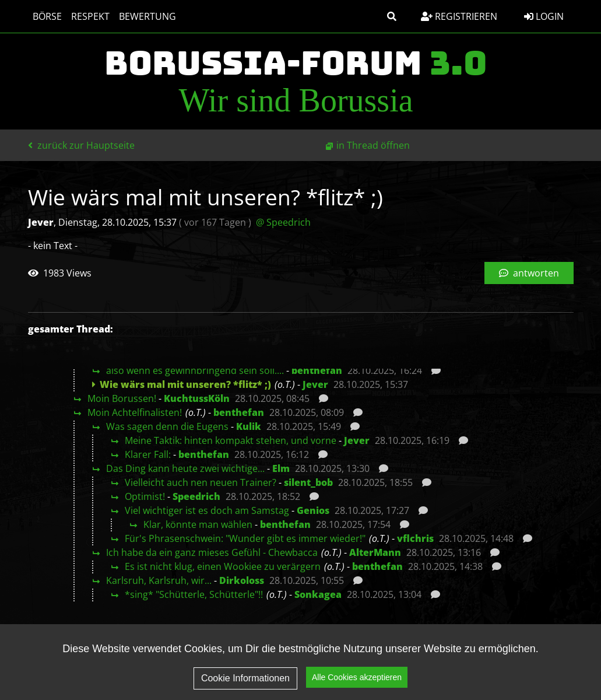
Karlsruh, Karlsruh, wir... (159, 580)
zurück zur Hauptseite (81, 145)
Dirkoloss (242, 580)
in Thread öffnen (373, 145)
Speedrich (196, 496)
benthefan (317, 370)
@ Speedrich (283, 222)
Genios (313, 510)
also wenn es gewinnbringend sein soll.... (195, 370)
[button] (392, 16)
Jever (315, 384)
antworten (529, 273)
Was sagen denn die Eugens (167, 426)
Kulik (249, 426)
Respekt (90, 16)
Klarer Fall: (148, 454)
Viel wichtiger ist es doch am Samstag (207, 510)
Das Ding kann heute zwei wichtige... (185, 468)
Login (544, 16)
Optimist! (145, 496)
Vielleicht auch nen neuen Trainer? (201, 482)
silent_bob (308, 482)
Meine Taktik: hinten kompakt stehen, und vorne (231, 440)
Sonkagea (318, 594)
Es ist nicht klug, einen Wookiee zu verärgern (223, 566)
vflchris (415, 538)
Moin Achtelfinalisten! (135, 412)
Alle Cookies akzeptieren (357, 683)
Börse (47, 16)
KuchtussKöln (197, 398)
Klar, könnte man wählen (198, 524)
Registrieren (459, 16)
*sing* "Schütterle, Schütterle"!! (194, 594)
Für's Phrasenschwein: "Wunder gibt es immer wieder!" (245, 538)
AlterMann (375, 552)
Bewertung (147, 16)
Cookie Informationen (245, 684)
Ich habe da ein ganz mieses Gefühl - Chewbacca (212, 552)
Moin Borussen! (122, 398)
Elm (281, 468)
